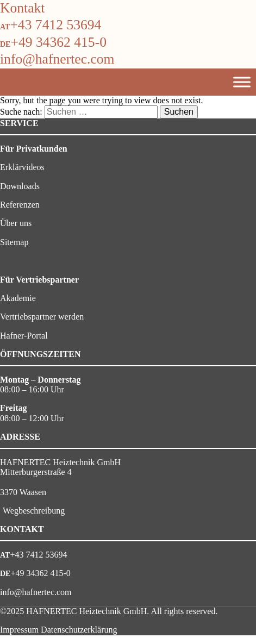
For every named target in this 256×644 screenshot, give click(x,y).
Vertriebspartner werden (42, 317)
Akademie (18, 298)
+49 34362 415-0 (58, 42)
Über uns (16, 223)
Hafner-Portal (24, 336)
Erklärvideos (22, 167)
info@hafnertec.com (57, 59)
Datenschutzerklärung (79, 630)
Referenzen (20, 205)
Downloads (20, 186)
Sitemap (14, 242)
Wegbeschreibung (34, 511)
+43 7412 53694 (55, 25)
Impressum (19, 630)
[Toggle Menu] (242, 82)
